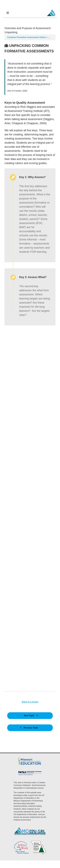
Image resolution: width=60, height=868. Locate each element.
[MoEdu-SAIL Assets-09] (30, 771)
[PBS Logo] (39, 842)
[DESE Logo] (30, 757)
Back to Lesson (30, 702)
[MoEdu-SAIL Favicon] (51, 9)
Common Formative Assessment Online (27, 37)
